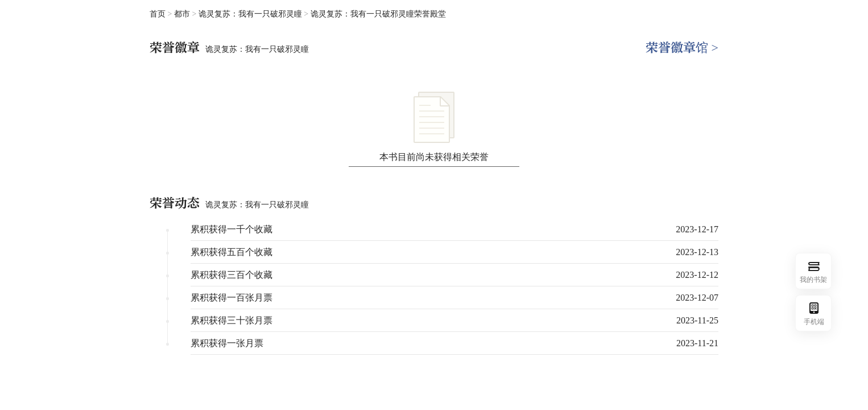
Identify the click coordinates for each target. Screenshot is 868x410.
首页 (158, 14)
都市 (183, 14)
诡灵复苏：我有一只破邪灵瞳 (251, 14)
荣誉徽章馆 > (682, 48)
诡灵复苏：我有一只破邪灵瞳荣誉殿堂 (378, 14)
